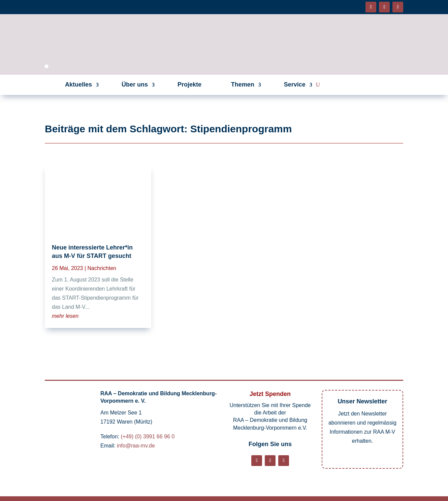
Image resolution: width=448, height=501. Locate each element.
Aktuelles (78, 85)
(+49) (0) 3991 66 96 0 (148, 437)
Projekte (189, 85)
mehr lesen (65, 316)
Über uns (135, 85)
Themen (243, 85)
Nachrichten (102, 268)
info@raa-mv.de (136, 446)
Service (295, 85)
